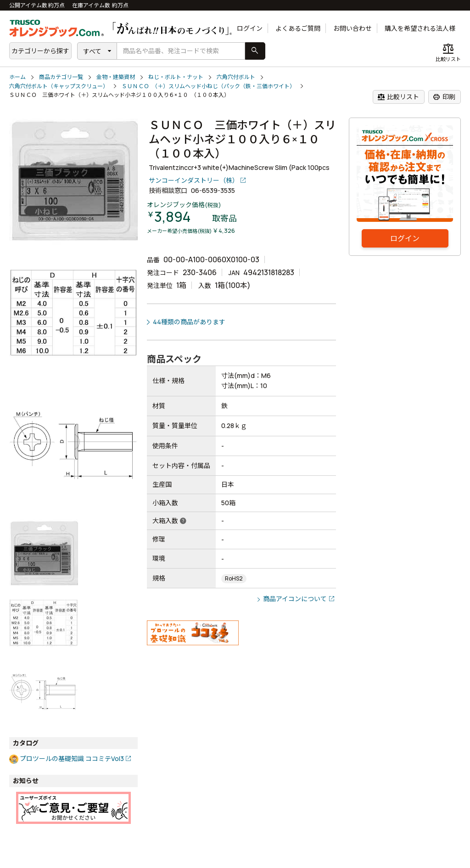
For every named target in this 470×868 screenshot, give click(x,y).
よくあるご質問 (298, 28)
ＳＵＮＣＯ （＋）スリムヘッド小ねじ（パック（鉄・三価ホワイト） (208, 86)
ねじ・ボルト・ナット (176, 77)
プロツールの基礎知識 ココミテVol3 (72, 758)
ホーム (17, 77)
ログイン (250, 28)
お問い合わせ (352, 28)
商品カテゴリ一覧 (61, 77)
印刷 (444, 97)
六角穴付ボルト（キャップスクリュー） (59, 86)
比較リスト (398, 97)
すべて (92, 51)
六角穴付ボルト (236, 77)
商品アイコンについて (295, 599)
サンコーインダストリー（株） (194, 180)
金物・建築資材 (116, 77)
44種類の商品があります (189, 322)
